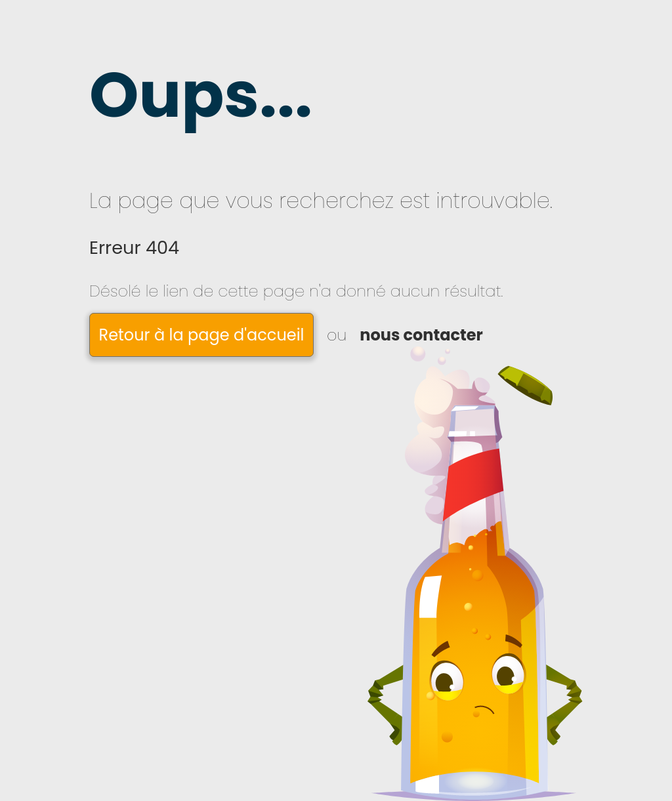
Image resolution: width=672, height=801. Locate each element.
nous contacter (421, 335)
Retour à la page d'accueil (202, 335)
